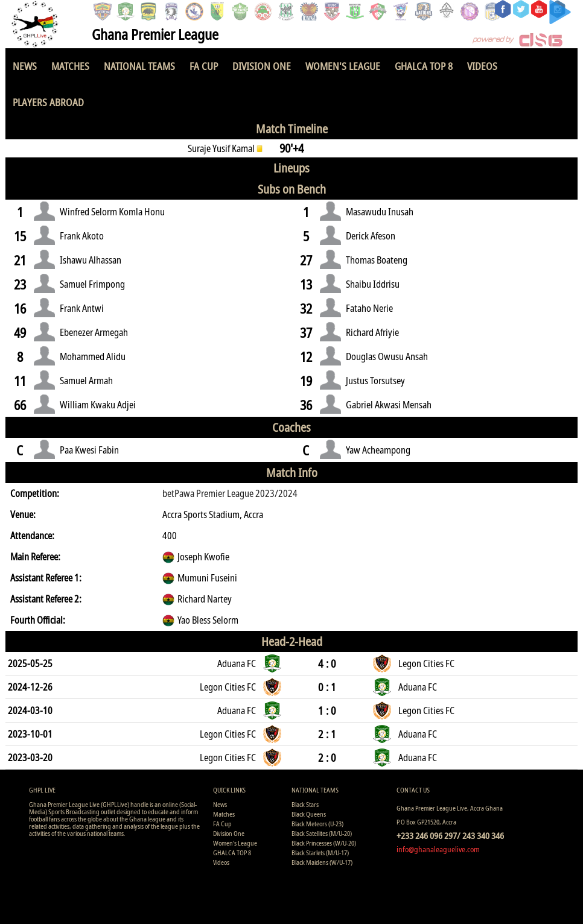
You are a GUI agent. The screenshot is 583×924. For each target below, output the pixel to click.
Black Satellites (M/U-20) (322, 833)
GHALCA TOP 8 (424, 66)
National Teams (139, 66)
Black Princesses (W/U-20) (324, 843)
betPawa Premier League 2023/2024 (230, 493)
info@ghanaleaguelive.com (438, 849)
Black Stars (305, 804)
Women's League (343, 66)
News (25, 66)
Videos (482, 66)
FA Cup (204, 66)
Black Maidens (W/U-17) (322, 862)
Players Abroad (48, 102)
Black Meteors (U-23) (317, 824)
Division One (262, 66)
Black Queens (309, 814)
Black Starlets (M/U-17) (320, 853)
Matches (70, 66)
